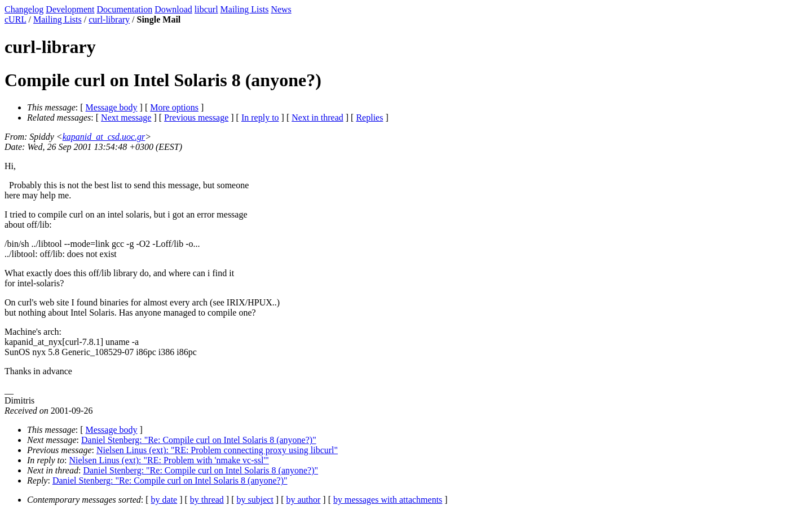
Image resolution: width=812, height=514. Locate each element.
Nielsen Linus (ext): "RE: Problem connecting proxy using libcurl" (217, 450)
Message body (112, 107)
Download (173, 9)
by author (303, 500)
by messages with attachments (388, 500)
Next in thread (317, 118)
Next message (126, 118)
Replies (369, 118)
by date (164, 500)
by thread (207, 500)
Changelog (24, 9)
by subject (255, 500)
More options (174, 107)
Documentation (125, 9)
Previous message (196, 118)
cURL (16, 19)
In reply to (260, 118)
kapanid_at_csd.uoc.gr (104, 137)
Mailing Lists (245, 9)
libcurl (206, 9)
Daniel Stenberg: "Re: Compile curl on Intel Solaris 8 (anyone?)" (199, 440)
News (281, 9)
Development (70, 9)
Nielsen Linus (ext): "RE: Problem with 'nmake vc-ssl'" (169, 460)
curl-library (109, 19)
